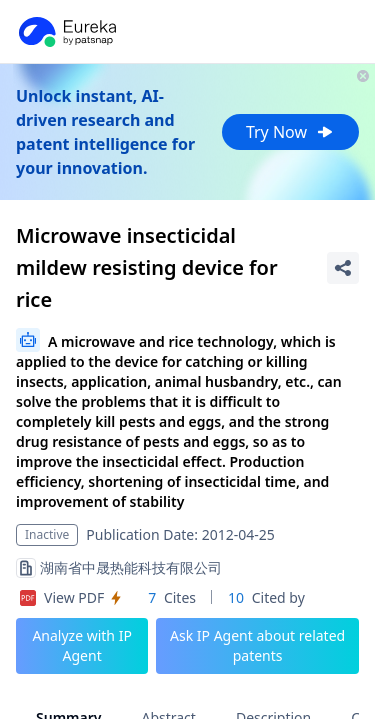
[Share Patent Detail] (343, 268)
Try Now (290, 132)
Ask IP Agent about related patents (257, 645)
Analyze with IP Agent (82, 645)
